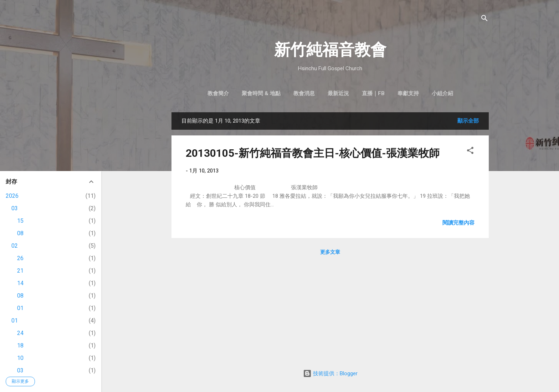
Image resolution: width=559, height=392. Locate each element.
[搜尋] (484, 19)
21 (20, 271)
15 (20, 221)
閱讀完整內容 (458, 223)
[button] (470, 152)
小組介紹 (442, 93)
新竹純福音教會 (330, 50)
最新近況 (338, 93)
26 (20, 258)
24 (20, 333)
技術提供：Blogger (330, 373)
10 (20, 358)
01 (20, 308)
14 (20, 283)
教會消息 (304, 93)
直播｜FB (373, 93)
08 (20, 233)
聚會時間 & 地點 (261, 93)
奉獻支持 (408, 93)
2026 (12, 196)
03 (15, 208)
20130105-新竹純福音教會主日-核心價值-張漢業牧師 (313, 153)
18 (20, 345)
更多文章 (330, 252)
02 (15, 246)
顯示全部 (468, 121)
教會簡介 (218, 93)
